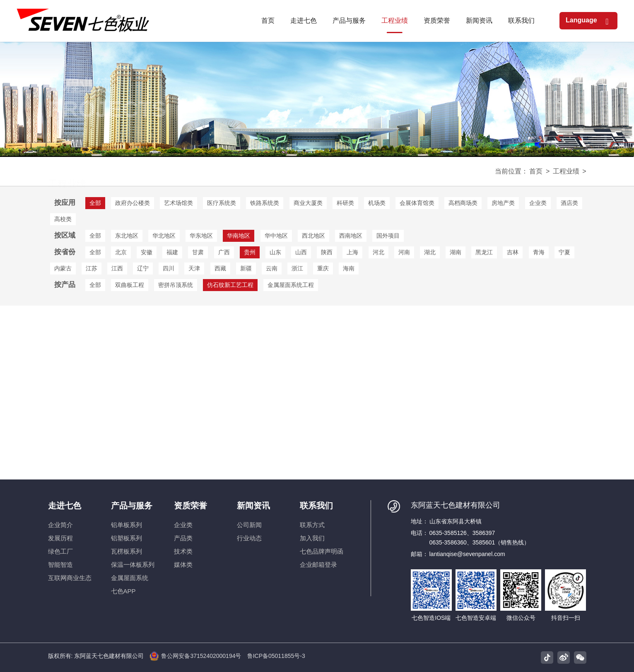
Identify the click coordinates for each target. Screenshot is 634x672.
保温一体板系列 (133, 565)
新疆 (246, 268)
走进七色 (65, 506)
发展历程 (60, 538)
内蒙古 (63, 268)
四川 (169, 268)
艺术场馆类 (178, 203)
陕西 (327, 252)
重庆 (323, 268)
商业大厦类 (308, 203)
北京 (121, 252)
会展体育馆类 (417, 203)
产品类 (183, 538)
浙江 (297, 268)
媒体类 (183, 565)
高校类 (63, 219)
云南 (272, 268)
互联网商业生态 (70, 578)
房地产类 (503, 203)
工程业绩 (566, 171)
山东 (275, 252)
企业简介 (60, 525)
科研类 (345, 203)
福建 (172, 252)
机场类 (377, 203)
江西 (117, 268)
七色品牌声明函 (322, 551)
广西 (224, 252)
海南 (349, 268)
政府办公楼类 (133, 203)
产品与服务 (132, 506)
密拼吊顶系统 (176, 285)
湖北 (430, 252)
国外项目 (388, 236)
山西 (301, 252)
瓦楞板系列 (127, 551)
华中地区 (276, 236)
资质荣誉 (190, 506)
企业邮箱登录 (318, 565)
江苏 (92, 268)
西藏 (220, 268)
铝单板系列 (127, 525)
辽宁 (143, 268)
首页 (536, 171)
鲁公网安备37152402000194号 (195, 656)
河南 (404, 252)
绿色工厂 (60, 551)
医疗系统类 (222, 203)
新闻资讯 (253, 506)
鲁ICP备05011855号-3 (276, 656)
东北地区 (127, 236)
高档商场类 (463, 203)
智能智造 (60, 565)
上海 (352, 252)
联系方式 (312, 525)
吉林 (513, 252)
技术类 (183, 551)
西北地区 (313, 236)
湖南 (456, 252)
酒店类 (569, 203)
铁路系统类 (265, 203)
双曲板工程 (130, 285)
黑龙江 (484, 252)
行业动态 (249, 538)
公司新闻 (249, 525)
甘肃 (198, 252)
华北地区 (164, 236)
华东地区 (201, 236)
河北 (378, 252)
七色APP (123, 591)
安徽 (147, 252)
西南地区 (351, 236)
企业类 (538, 203)
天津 (194, 268)
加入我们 (312, 538)
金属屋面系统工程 (291, 285)
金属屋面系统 (130, 578)
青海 (539, 252)
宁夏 (564, 252)
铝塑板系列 (127, 538)
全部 (95, 236)
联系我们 (316, 506)
